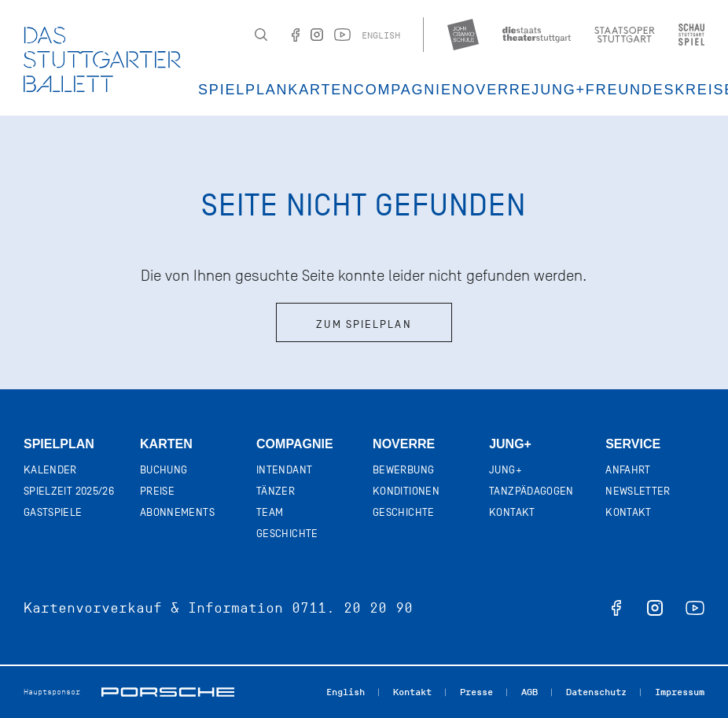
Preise (157, 491)
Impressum (680, 692)
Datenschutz (596, 692)
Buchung (164, 470)
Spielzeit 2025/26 (69, 491)
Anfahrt (628, 470)
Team (270, 512)
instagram (655, 608)
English (381, 35)
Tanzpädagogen (531, 491)
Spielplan (243, 90)
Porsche (168, 692)
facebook (616, 608)
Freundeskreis (655, 90)
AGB (529, 692)
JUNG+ (559, 90)
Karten (321, 90)
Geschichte (287, 534)
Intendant (284, 470)
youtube (695, 608)
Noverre (492, 90)
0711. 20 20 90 (352, 608)
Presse (476, 692)
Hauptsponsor (52, 692)
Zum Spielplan (364, 324)
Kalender (50, 470)
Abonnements (177, 512)
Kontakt (512, 512)
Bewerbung (403, 470)
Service (633, 444)
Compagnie (403, 90)
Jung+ (510, 444)
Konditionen (406, 491)
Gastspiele (53, 512)
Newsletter (638, 491)
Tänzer (276, 491)
